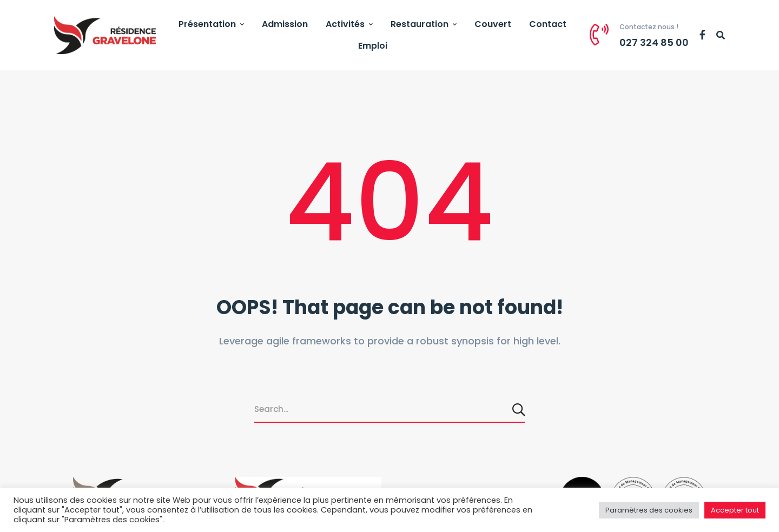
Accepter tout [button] (735, 510)
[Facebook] (702, 35)
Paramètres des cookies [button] (649, 510)
